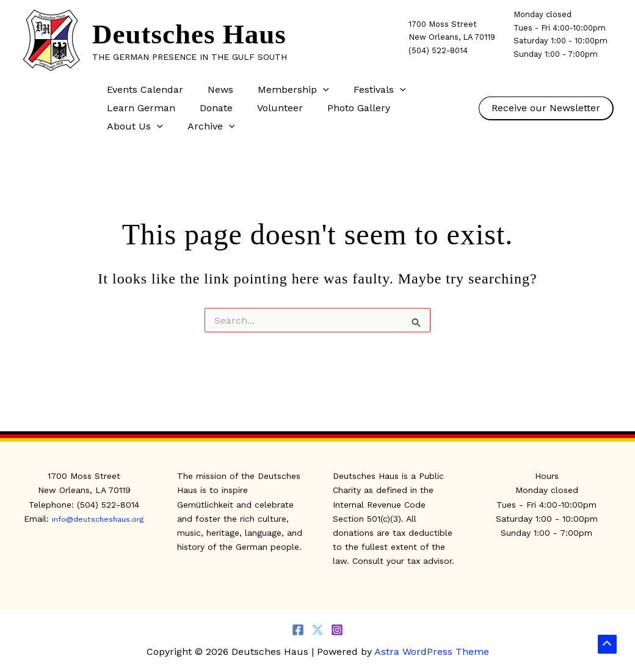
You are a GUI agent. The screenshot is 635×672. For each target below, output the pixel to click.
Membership (281, 90)
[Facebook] (298, 630)
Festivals (363, 90)
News (213, 89)
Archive (128, 126)
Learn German (139, 108)
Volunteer (268, 108)
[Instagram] (337, 630)
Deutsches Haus (189, 34)
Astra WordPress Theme (432, 652)
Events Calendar (143, 89)
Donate (209, 108)
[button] (311, 90)
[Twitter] (317, 630)
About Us (421, 108)
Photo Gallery (342, 108)
